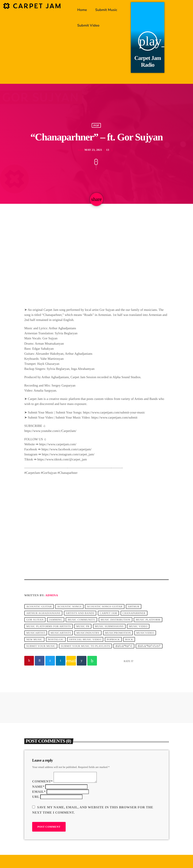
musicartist (36, 633)
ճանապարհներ (149, 646)
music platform (148, 620)
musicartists (61, 633)
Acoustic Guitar (39, 607)
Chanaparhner (134, 613)
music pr (83, 626)
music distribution (116, 620)
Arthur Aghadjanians (43, 613)
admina (52, 595)
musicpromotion (118, 633)
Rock (129, 639)
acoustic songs (69, 607)
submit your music (41, 646)
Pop (96, 125)
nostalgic (56, 639)
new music (34, 639)
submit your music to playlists (85, 646)
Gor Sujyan (35, 620)
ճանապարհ (124, 646)
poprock (113, 639)
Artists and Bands (80, 613)
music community (81, 620)
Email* (39, 792)
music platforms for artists (48, 626)
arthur (134, 607)
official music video (85, 639)
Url (36, 797)
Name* (38, 787)
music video (138, 626)
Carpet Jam (108, 613)
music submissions (109, 626)
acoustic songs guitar (105, 607)
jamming (56, 620)
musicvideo (145, 633)
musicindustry (88, 633)
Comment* (42, 782)
